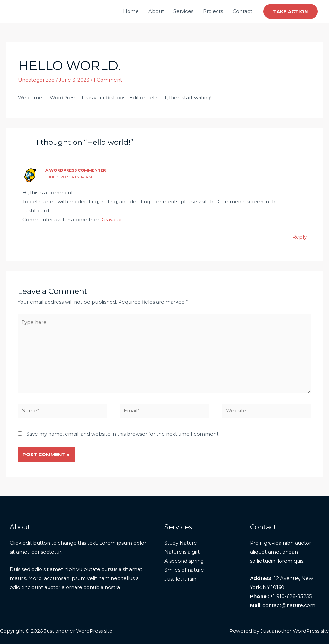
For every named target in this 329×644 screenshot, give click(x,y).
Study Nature (181, 543)
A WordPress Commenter (76, 170)
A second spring (184, 561)
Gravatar (112, 220)
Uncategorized (36, 80)
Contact (242, 11)
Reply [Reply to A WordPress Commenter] (299, 237)
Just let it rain (180, 579)
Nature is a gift (182, 552)
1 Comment (108, 80)
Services (183, 11)
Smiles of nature (184, 570)
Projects (213, 11)
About (156, 11)
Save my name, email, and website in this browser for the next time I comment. (123, 434)
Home (131, 11)
